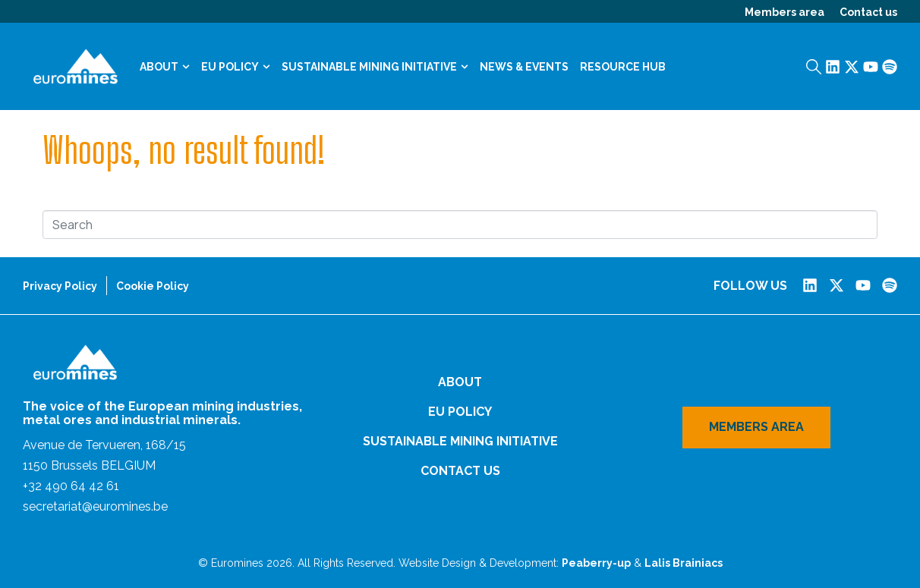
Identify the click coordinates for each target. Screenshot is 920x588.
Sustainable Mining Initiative (375, 67)
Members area (785, 12)
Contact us (868, 12)
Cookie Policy (153, 286)
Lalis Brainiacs (684, 563)
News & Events (524, 67)
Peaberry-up (596, 563)
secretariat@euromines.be (95, 506)
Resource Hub (623, 67)
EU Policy (236, 67)
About (165, 67)
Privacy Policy (60, 286)
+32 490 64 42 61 (71, 486)
